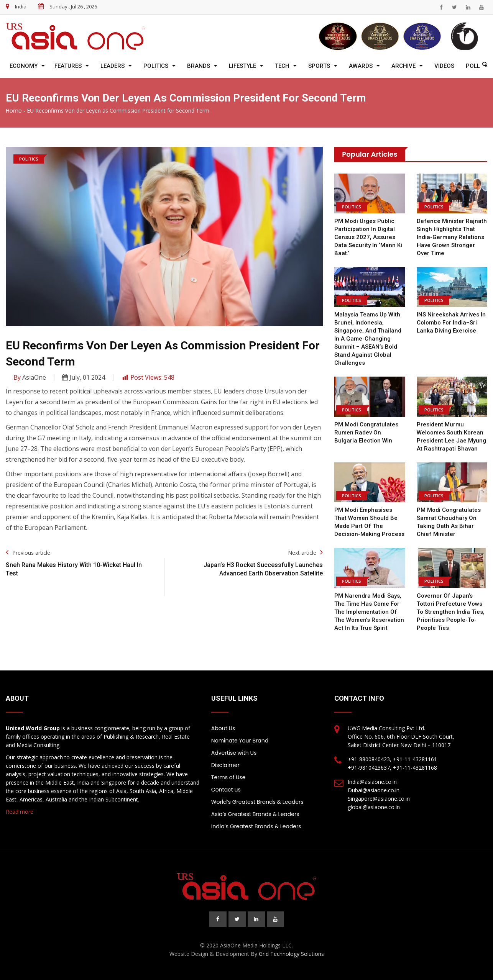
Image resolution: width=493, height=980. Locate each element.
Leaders (113, 66)
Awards (361, 66)
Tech (282, 66)
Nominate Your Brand (240, 741)
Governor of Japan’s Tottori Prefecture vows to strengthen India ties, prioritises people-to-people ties (451, 612)
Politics (156, 66)
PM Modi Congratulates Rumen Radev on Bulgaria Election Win (366, 433)
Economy (24, 66)
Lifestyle (242, 66)
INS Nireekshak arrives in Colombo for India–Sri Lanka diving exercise (451, 323)
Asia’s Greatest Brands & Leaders (255, 814)
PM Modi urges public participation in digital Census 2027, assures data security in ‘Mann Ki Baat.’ (368, 237)
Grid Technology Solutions (291, 954)
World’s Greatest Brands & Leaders (257, 802)
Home (14, 111)
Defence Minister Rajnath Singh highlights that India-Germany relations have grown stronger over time (452, 237)
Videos (444, 66)
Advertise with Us (234, 753)
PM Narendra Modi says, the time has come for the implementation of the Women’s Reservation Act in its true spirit (369, 612)
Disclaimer (225, 765)
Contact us (226, 790)
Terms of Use (228, 777)
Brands (199, 66)
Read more (20, 812)
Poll (473, 66)
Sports (319, 66)
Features (68, 66)
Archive (403, 66)
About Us (223, 728)
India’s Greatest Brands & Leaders (256, 826)
